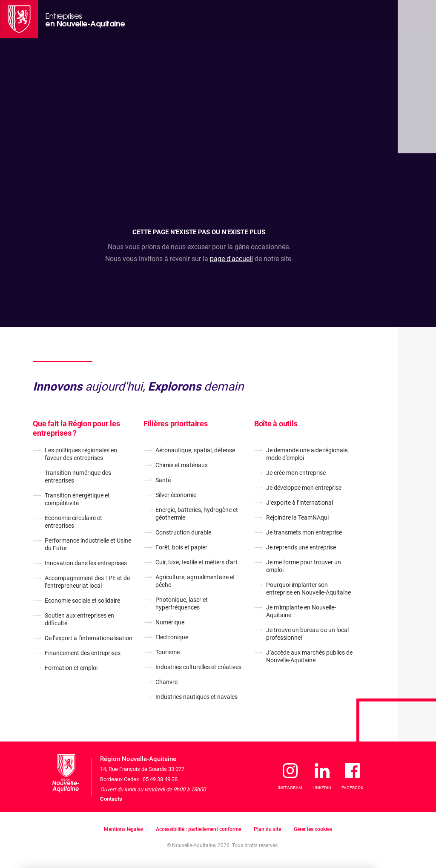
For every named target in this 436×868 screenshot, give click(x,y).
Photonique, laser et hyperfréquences (182, 604)
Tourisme (168, 652)
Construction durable (183, 532)
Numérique (170, 622)
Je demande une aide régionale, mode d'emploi (307, 454)
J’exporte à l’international (300, 503)
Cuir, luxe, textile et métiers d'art (196, 562)
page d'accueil (231, 259)
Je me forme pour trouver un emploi (304, 566)
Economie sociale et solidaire (82, 601)
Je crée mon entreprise (296, 473)
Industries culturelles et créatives (198, 667)
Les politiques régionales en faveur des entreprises (81, 454)
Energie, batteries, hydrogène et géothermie (197, 514)
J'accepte (347, 822)
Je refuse (297, 822)
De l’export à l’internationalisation (89, 638)
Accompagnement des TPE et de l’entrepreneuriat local (87, 582)
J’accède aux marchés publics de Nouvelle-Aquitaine (309, 656)
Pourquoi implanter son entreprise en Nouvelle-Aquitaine (308, 589)
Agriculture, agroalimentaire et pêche (195, 581)
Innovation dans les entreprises (86, 563)
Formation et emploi (71, 668)
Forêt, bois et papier (181, 547)
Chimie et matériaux (182, 465)
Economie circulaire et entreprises (73, 522)
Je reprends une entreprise (301, 547)
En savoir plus (166, 833)
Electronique (172, 637)
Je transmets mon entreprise (304, 532)
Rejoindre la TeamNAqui (297, 517)
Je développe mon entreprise (304, 488)
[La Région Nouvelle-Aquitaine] (19, 19)
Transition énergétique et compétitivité (77, 499)
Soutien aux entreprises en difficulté (79, 619)
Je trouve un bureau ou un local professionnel (307, 634)
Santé (163, 480)
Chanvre (166, 682)
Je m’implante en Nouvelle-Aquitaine (301, 611)
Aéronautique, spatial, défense (195, 450)
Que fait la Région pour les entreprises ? (76, 428)
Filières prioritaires (176, 424)
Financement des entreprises (83, 653)
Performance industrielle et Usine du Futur (88, 544)
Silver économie (176, 495)
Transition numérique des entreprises (78, 477)
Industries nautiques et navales (196, 697)
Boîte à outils (276, 424)
